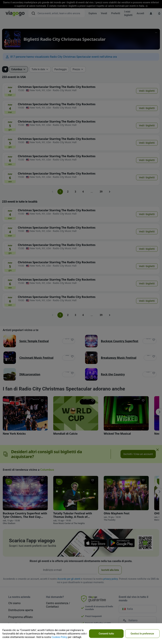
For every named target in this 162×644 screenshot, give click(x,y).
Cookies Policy (59, 637)
